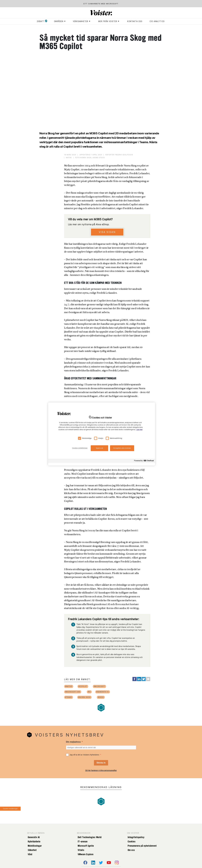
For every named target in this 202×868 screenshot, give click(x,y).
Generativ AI (34, 837)
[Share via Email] (148, 679)
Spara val (99, 448)
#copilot (83, 686)
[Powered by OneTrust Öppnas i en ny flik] (144, 461)
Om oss (131, 850)
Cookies (132, 841)
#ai (89, 692)
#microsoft (100, 686)
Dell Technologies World (90, 837)
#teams (69, 697)
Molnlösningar (35, 846)
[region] (102, 434)
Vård (30, 854)
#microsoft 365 (73, 692)
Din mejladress (73, 742)
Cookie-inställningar (10, 809)
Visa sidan (107, 232)
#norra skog (84, 697)
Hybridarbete (34, 841)
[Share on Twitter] (144, 679)
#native (69, 686)
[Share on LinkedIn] (139, 679)
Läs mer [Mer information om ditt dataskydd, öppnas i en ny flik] (139, 430)
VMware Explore (86, 854)
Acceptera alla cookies (122, 448)
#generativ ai (103, 692)
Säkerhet (32, 850)
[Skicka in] (101, 763)
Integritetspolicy (136, 837)
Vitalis (81, 850)
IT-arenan (83, 841)
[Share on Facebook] (135, 679)
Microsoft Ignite (86, 846)
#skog (101, 697)
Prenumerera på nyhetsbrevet (142, 846)
